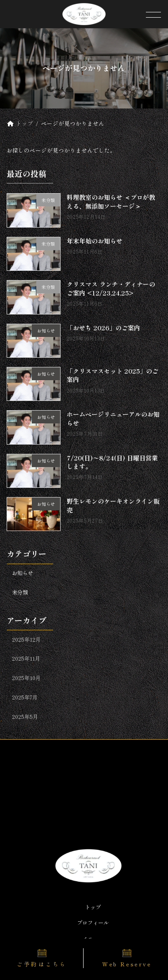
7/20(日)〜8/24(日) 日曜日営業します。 (113, 462)
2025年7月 (25, 697)
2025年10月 (26, 678)
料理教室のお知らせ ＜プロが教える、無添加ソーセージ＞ (111, 202)
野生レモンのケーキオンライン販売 (114, 505)
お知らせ (23, 573)
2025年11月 (26, 659)
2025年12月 (26, 640)
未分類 (20, 592)
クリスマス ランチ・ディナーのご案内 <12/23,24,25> (111, 288)
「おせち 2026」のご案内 (104, 328)
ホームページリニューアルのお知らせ (114, 419)
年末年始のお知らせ (95, 241)
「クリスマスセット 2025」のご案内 (113, 375)
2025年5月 (25, 717)
